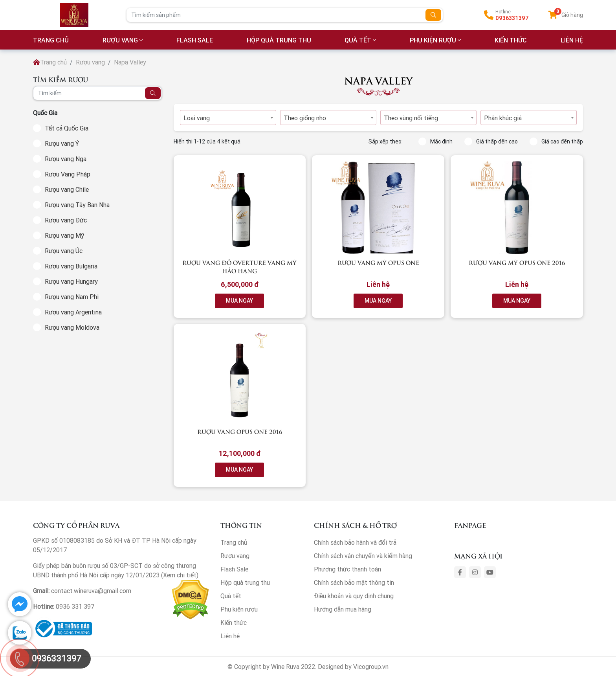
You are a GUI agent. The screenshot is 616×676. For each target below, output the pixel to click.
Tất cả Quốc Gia (67, 128)
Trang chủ (50, 62)
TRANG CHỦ (51, 40)
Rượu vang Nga (66, 159)
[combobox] (228, 118)
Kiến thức (511, 40)
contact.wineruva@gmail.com (91, 591)
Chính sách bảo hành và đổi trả (355, 542)
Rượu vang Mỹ (64, 235)
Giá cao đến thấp (556, 141)
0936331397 (512, 18)
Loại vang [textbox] (197, 118)
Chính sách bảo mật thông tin (354, 582)
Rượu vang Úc (64, 251)
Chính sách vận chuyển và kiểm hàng (363, 556)
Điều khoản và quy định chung (354, 596)
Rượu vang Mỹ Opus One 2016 (517, 262)
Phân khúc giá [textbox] (503, 118)
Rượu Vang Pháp (68, 174)
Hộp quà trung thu (279, 40)
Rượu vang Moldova (72, 327)
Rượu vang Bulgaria (71, 266)
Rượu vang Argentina (73, 312)
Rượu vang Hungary (71, 281)
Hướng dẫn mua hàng (343, 609)
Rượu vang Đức (66, 220)
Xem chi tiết (180, 575)
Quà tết (358, 40)
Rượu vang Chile (67, 189)
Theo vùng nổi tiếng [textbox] (411, 118)
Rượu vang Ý (62, 143)
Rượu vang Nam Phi (72, 297)
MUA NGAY (239, 301)
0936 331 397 (75, 606)
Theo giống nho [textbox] (305, 118)
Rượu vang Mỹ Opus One (378, 262)
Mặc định (435, 141)
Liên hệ (230, 636)
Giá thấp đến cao (491, 141)
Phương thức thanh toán (347, 569)
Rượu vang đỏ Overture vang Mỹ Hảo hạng (239, 266)
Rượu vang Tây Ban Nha (77, 205)
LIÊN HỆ (572, 40)
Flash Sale (195, 40)
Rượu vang (120, 40)
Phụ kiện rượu (433, 40)
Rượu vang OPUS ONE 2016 (240, 431)
